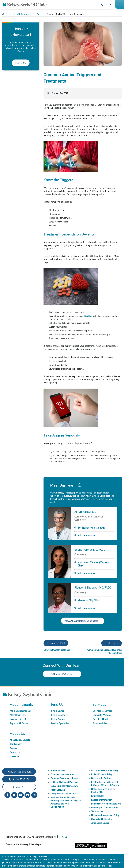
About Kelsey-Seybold (20, 740)
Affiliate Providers (58, 771)
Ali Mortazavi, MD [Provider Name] (85, 512)
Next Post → (112, 643)
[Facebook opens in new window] (7, 795)
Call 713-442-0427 (62, 674)
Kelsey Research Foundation (63, 794)
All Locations (83, 535)
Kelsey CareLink (58, 790)
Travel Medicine (100, 723)
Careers (13, 748)
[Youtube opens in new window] (21, 795)
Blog (39, 14)
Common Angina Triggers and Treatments (65, 14)
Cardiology (59, 493)
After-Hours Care (18, 715)
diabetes (88, 316)
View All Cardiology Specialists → (83, 621)
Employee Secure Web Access (64, 778)
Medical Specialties (60, 723)
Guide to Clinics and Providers (64, 782)
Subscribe (21, 63)
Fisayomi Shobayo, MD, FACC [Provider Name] (93, 588)
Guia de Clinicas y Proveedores (64, 786)
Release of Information (102, 800)
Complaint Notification (102, 819)
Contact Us (15, 752)
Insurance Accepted (19, 719)
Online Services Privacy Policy (105, 771)
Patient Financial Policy (102, 774)
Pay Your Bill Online (19, 723)
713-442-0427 (19, 779)
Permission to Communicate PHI (106, 804)
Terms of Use (97, 811)
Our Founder (16, 744)
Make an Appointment (20, 711)
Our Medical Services (102, 711)
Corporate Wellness (102, 715)
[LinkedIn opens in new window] (27, 795)
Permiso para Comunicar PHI (104, 808)
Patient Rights (98, 796)
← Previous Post (56, 643)
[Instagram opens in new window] (34, 795)
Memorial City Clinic (89, 600)
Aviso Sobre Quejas (100, 823)
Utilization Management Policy (105, 815)
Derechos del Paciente (101, 778)
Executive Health (100, 719)
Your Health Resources (20, 14)
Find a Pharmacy (59, 719)
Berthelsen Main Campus (91, 528)
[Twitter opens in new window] (14, 795)
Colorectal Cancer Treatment (57, 650)
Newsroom (15, 756)
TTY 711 (62, 837)
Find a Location (58, 715)
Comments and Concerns (62, 774)
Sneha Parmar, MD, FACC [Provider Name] (90, 550)
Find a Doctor (58, 711)
